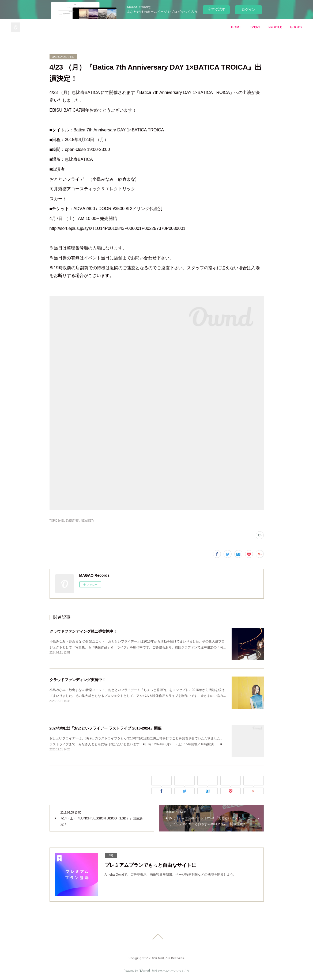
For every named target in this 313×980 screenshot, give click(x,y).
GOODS (296, 27)
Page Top (156, 937)
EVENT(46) (72, 521)
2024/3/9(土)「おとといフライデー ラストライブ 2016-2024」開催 (106, 728)
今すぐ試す (216, 9)
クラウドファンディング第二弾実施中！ (83, 631)
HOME (236, 27)
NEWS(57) (87, 521)
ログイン (248, 10)
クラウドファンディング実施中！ (78, 680)
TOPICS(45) (57, 521)
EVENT (255, 27)
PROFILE (275, 27)
